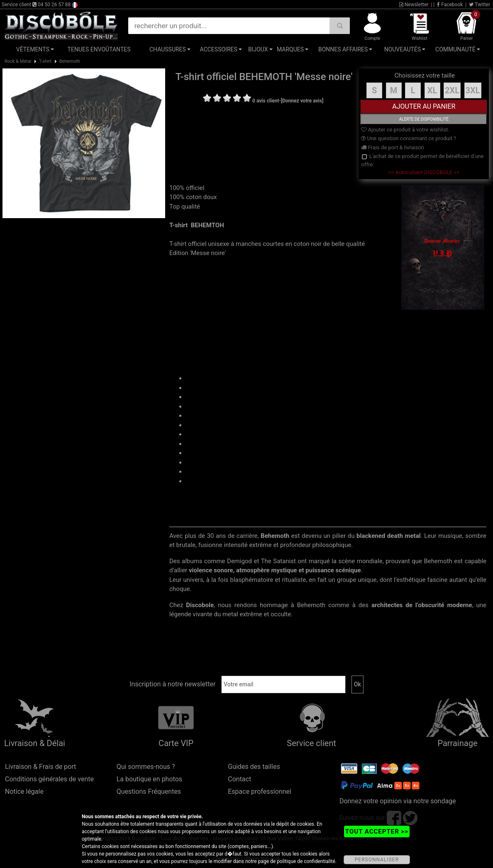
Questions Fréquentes (149, 791)
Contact (239, 779)
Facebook (450, 5)
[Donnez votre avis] (302, 101)
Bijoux (258, 49)
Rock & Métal (18, 61)
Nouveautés (403, 49)
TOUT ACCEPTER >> (377, 832)
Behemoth (70, 61)
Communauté (455, 49)
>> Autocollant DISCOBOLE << (424, 172)
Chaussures (168, 49)
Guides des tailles (254, 767)
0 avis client (266, 101)
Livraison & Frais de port (40, 767)
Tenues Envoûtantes (99, 49)
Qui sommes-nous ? (146, 767)
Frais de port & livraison (393, 147)
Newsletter (414, 5)
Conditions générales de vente (49, 779)
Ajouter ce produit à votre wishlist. (405, 130)
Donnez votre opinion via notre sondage (398, 801)
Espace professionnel (260, 791)
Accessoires (219, 49)
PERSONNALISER (377, 860)
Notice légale (24, 791)
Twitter (480, 5)
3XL (473, 90)
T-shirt (45, 61)
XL (432, 90)
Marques (290, 49)
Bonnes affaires (343, 49)
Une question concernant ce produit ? (409, 138)
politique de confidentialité (306, 861)
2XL (452, 90)
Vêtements (33, 49)
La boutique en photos (149, 779)
